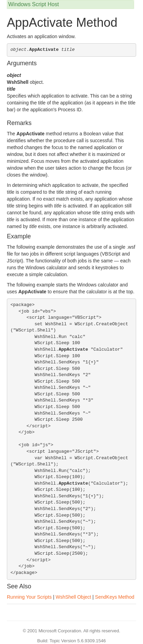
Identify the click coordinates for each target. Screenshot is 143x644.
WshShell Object (73, 597)
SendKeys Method (115, 597)
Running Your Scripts (29, 597)
